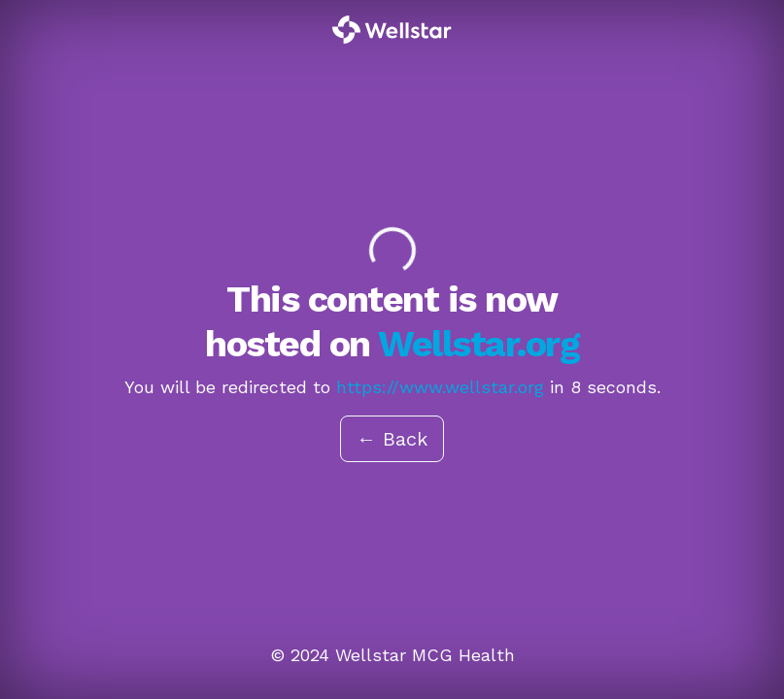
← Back (392, 439)
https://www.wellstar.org (440, 387)
